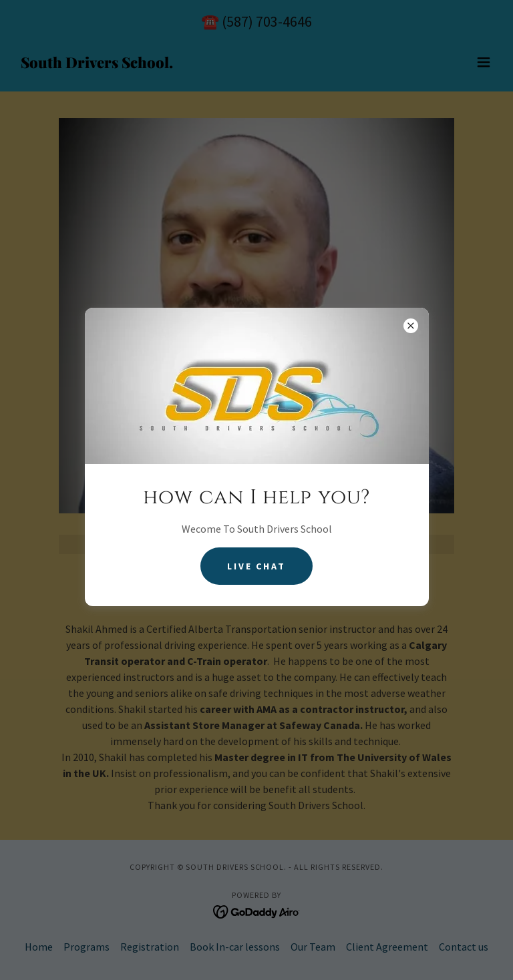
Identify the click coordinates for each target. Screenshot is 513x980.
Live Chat (257, 566)
